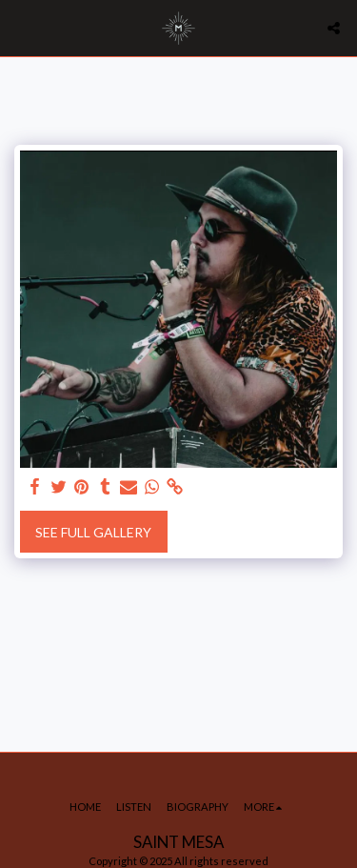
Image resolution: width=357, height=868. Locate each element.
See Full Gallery (93, 532)
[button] (21, 28)
